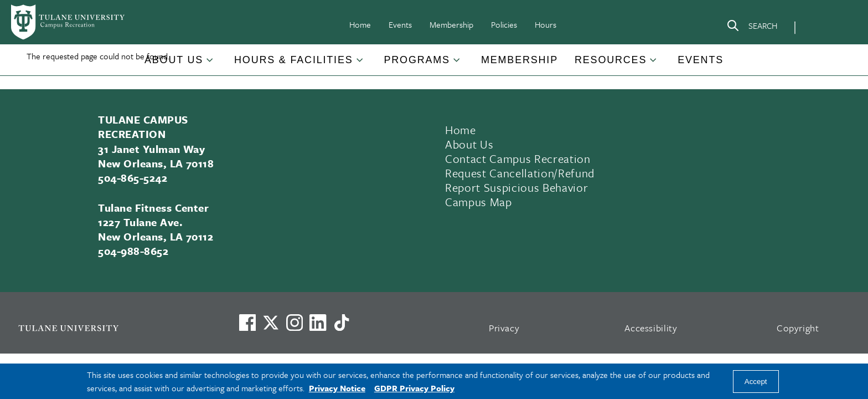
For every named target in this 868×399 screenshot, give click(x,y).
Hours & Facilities (293, 60)
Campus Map (479, 202)
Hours (546, 24)
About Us (174, 60)
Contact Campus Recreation (518, 158)
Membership (451, 24)
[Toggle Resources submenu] (654, 64)
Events (400, 24)
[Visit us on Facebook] (247, 323)
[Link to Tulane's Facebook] (294, 323)
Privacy (504, 328)
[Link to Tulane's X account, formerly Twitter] (271, 323)
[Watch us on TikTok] (342, 323)
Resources (611, 60)
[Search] (752, 28)
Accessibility (651, 328)
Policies (504, 24)
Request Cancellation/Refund (520, 173)
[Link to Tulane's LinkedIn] (318, 323)
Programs (417, 60)
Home (360, 24)
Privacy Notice (337, 388)
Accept (756, 382)
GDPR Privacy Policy (414, 388)
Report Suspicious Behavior (516, 187)
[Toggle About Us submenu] (210, 64)
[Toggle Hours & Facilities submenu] (360, 64)
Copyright (798, 328)
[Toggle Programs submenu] (457, 64)
